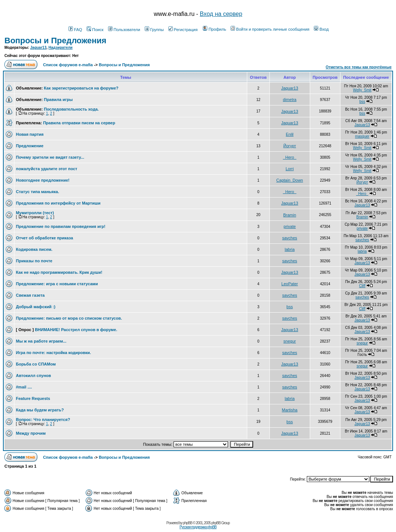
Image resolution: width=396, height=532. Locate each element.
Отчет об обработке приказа (44, 238)
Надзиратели (61, 48)
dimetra (290, 100)
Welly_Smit (362, 90)
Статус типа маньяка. (38, 192)
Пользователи (124, 30)
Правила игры (58, 100)
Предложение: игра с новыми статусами (57, 284)
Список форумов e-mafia (68, 65)
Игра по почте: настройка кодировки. (53, 353)
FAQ (75, 30)
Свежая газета (30, 295)
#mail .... (24, 387)
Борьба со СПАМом (36, 364)
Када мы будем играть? (40, 410)
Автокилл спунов (33, 376)
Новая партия (30, 134)
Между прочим (31, 433)
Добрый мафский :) (36, 307)
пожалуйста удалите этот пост (47, 169)
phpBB (187, 523)
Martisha (290, 410)
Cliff (362, 286)
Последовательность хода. (71, 109)
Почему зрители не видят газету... (50, 157)
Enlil (290, 134)
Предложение (30, 146)
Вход (321, 29)
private (290, 226)
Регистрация (183, 30)
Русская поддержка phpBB (198, 527)
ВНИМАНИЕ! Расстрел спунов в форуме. (76, 330)
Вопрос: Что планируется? (43, 420)
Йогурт (289, 146)
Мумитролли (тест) (35, 213)
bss (362, 102)
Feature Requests (33, 398)
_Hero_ (290, 157)
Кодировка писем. (34, 249)
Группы (154, 30)
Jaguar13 (38, 48)
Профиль (214, 29)
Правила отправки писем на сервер (79, 123)
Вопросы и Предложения (55, 41)
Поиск (95, 30)
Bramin (290, 215)
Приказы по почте (34, 261)
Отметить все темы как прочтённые (359, 67)
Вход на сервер (221, 14)
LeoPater (290, 284)
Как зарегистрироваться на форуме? (81, 88)
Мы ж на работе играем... (41, 341)
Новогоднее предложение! (43, 180)
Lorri (290, 169)
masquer (362, 136)
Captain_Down (290, 180)
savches (289, 238)
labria (290, 249)
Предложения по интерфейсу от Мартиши (58, 203)
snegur (290, 341)
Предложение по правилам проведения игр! (61, 226)
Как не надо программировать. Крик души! (59, 272)
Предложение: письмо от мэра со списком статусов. (69, 318)
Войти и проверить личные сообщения (270, 29)
